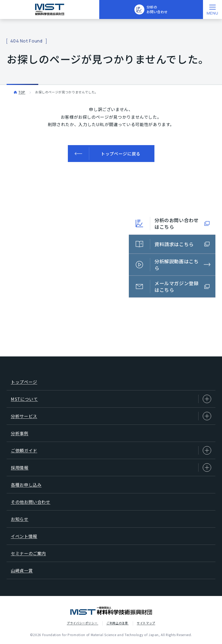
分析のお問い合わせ (151, 10)
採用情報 (111, 468)
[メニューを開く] (212, 9)
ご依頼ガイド (111, 450)
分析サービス (111, 416)
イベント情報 (24, 536)
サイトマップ (146, 623)
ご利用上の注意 (117, 623)
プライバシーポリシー (82, 623)
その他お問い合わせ (31, 502)
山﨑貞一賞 (22, 570)
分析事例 (20, 433)
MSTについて (111, 399)
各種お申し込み (26, 485)
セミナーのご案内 (28, 553)
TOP (22, 92)
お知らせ (20, 519)
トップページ (24, 382)
